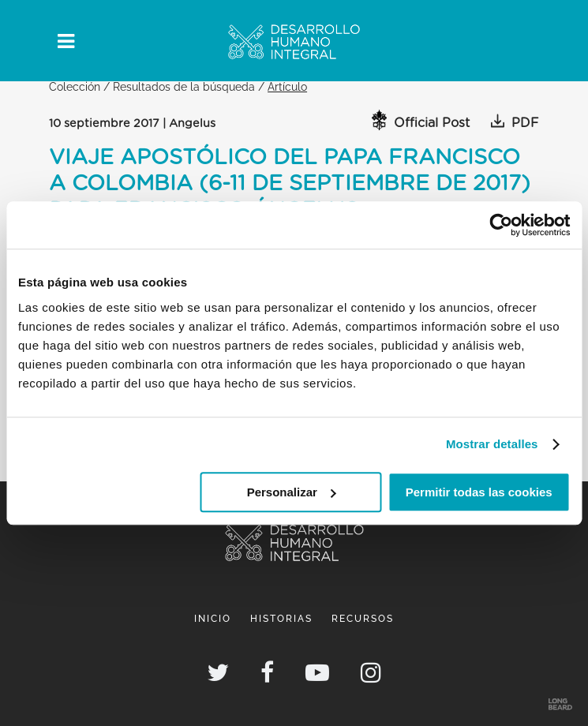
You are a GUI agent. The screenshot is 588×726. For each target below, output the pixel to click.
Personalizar (292, 492)
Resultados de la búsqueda (184, 86)
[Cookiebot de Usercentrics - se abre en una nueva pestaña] (501, 225)
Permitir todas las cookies (479, 492)
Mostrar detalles (492, 444)
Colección (75, 86)
